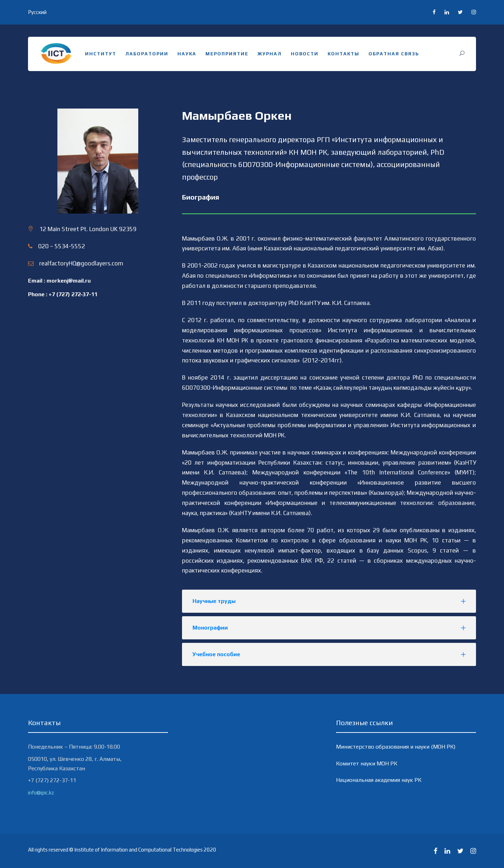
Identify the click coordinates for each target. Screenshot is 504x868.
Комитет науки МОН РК (367, 763)
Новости (305, 54)
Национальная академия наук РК (379, 780)
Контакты (344, 54)
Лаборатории (147, 54)
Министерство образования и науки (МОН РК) (396, 747)
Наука (187, 54)
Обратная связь (394, 54)
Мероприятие (227, 54)
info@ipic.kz (41, 793)
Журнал (270, 54)
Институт (101, 54)
